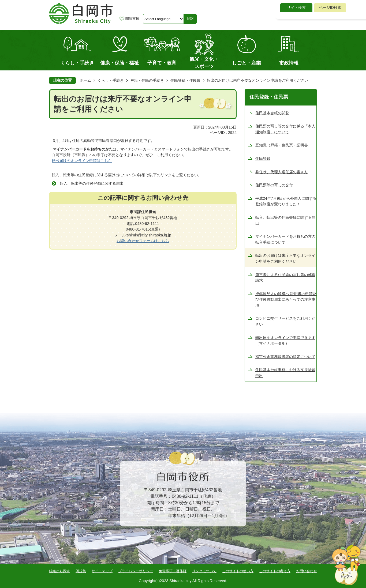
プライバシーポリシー (136, 571)
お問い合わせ (307, 571)
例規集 (81, 571)
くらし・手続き (111, 80)
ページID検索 (330, 7)
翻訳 (190, 19)
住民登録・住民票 (185, 80)
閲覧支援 (132, 19)
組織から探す (59, 571)
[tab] (296, 8)
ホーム (85, 80)
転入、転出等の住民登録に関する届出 (92, 183)
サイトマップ (102, 571)
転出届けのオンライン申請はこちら (82, 161)
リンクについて (204, 571)
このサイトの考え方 (275, 571)
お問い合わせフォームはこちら (143, 241)
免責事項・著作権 (173, 571)
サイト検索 (296, 7)
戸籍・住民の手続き (147, 80)
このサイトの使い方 (238, 571)
